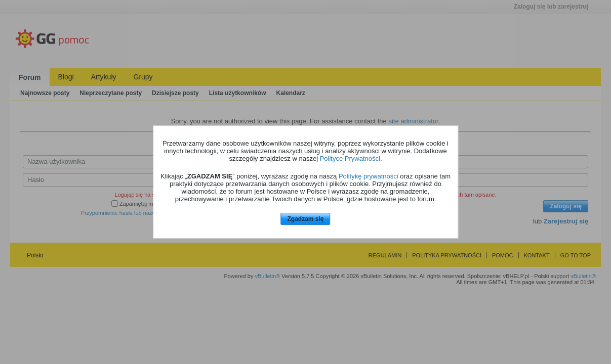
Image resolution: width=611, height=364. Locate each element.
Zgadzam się (305, 219)
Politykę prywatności (369, 176)
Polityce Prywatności (350, 158)
